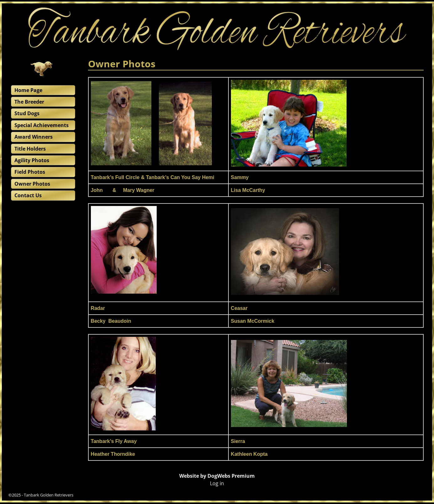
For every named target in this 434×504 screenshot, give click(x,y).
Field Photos (30, 172)
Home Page (28, 90)
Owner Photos (32, 184)
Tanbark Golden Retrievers (49, 495)
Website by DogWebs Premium (217, 476)
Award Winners (34, 137)
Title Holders (30, 149)
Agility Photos (32, 160)
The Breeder (29, 102)
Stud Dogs (27, 113)
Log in (217, 483)
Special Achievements (42, 125)
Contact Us (28, 195)
